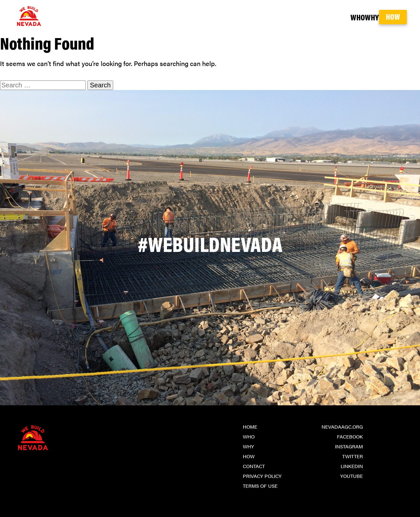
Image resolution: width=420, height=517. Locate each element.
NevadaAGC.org (342, 427)
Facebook (350, 436)
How (393, 16)
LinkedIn (352, 466)
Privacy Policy (262, 476)
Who (329, 17)
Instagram (349, 446)
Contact (254, 466)
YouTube (352, 476)
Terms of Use (260, 486)
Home (250, 427)
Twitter (353, 456)
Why (357, 17)
